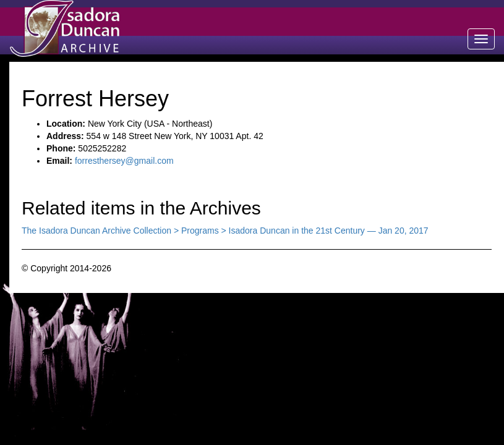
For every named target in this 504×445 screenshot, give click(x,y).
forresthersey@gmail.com (124, 161)
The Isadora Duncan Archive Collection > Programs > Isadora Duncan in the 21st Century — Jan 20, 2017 (225, 231)
